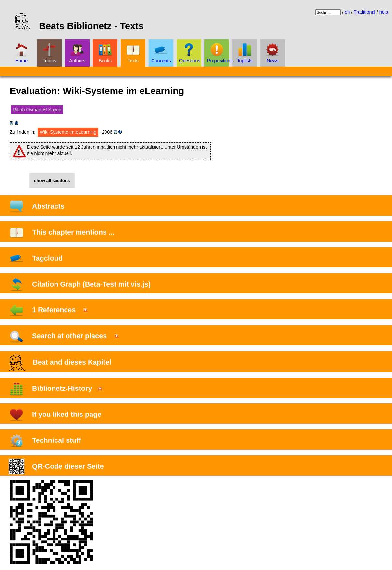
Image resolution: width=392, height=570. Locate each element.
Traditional (365, 12)
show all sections (52, 181)
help (384, 12)
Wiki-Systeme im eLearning (68, 132)
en (347, 12)
